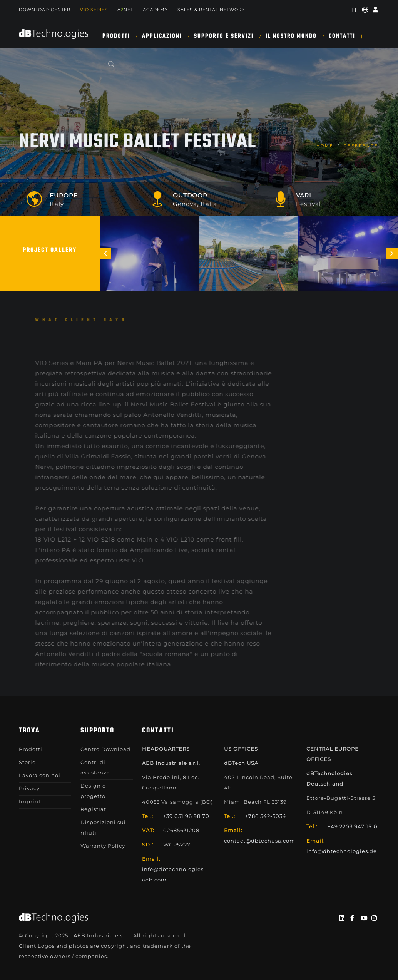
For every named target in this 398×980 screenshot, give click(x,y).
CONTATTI (342, 36)
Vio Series (94, 10)
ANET (125, 10)
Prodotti (116, 36)
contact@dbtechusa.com (260, 841)
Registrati (94, 809)
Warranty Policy (103, 846)
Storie (27, 762)
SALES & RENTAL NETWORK (211, 10)
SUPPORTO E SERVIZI (224, 36)
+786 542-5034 (266, 816)
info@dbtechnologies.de (342, 851)
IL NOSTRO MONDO (291, 36)
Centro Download (105, 749)
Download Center (45, 10)
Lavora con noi (40, 775)
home (325, 146)
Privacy (29, 788)
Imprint (30, 801)
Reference (361, 146)
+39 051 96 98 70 (186, 816)
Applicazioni (162, 36)
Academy (155, 10)
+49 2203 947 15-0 (353, 826)
